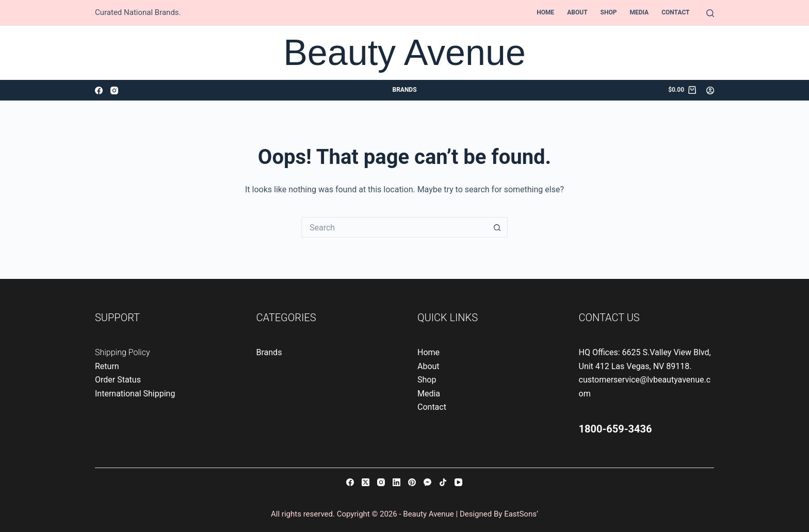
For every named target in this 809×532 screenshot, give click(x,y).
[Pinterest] (412, 482)
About (577, 12)
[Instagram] (114, 90)
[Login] (710, 90)
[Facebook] (99, 90)
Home (545, 12)
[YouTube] (458, 482)
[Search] (710, 13)
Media (639, 12)
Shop (609, 12)
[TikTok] (443, 482)
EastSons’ (521, 514)
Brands (404, 90)
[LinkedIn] (397, 482)
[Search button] (497, 227)
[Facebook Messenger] (427, 482)
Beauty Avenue (405, 53)
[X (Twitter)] (366, 482)
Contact (675, 12)
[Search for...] (394, 227)
